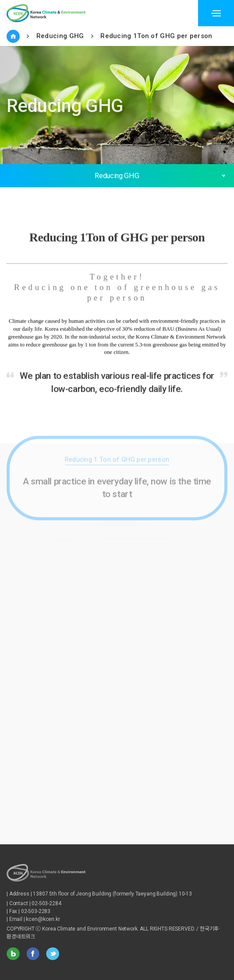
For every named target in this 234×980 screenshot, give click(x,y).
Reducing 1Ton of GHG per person (156, 36)
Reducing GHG (60, 36)
